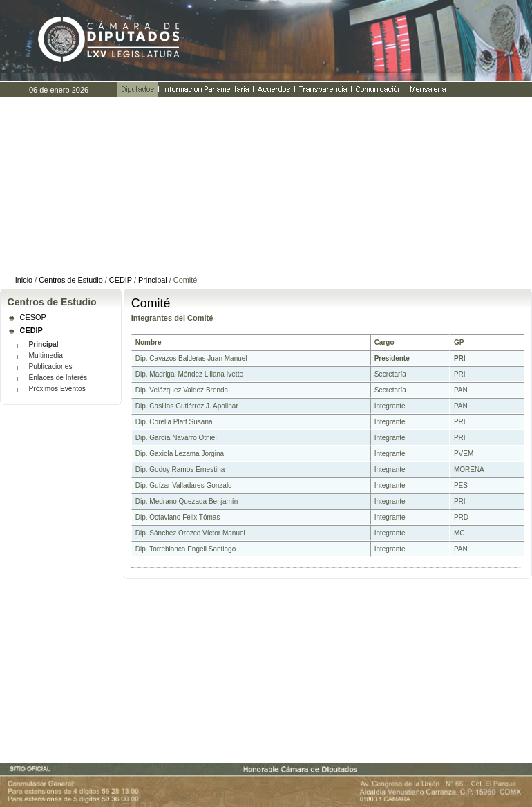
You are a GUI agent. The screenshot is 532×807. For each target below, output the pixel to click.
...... (266, 185)
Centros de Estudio (71, 280)
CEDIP (121, 280)
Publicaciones (50, 367)
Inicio (24, 280)
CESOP (33, 317)
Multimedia (45, 355)
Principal (153, 280)
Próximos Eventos (57, 389)
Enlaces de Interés (58, 378)
